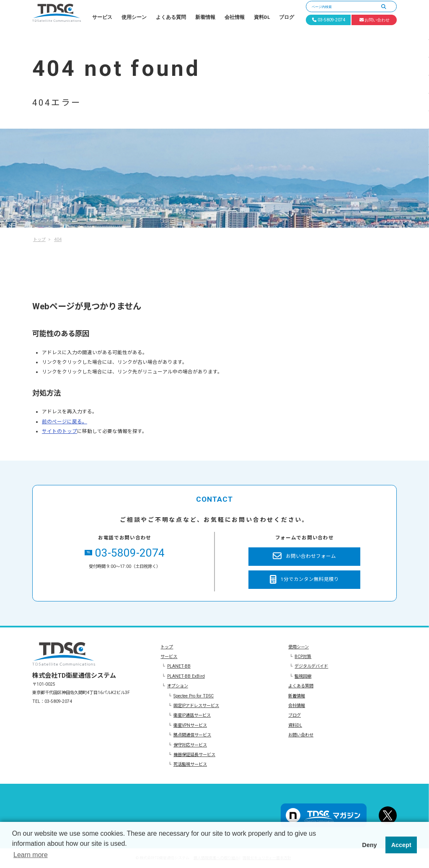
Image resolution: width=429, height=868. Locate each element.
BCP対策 (303, 657)
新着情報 (205, 17)
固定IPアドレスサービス (196, 706)
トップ (167, 647)
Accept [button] (401, 845)
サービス (102, 17)
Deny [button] (369, 845)
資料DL (262, 17)
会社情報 (235, 17)
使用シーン (134, 17)
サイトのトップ (59, 431)
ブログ (287, 17)
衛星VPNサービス (190, 725)
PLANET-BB (179, 666)
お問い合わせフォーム (304, 556)
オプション (178, 686)
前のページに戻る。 (65, 422)
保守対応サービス (190, 745)
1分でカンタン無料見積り (304, 580)
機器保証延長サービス (194, 755)
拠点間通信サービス (192, 735)
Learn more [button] (31, 855)
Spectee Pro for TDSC (194, 696)
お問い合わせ (301, 735)
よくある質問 (171, 17)
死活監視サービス (190, 764)
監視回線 (303, 676)
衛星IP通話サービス (192, 715)
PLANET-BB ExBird (186, 676)
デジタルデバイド (311, 666)
